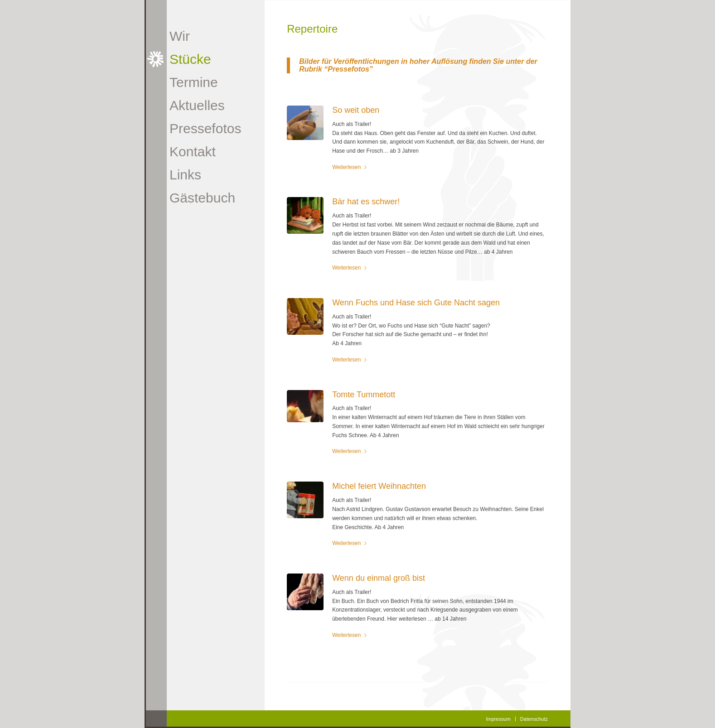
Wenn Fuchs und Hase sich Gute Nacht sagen (416, 303)
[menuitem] (202, 36)
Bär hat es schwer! (366, 202)
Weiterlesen (351, 167)
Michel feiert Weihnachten (379, 486)
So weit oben (356, 110)
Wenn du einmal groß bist (379, 578)
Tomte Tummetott (364, 395)
